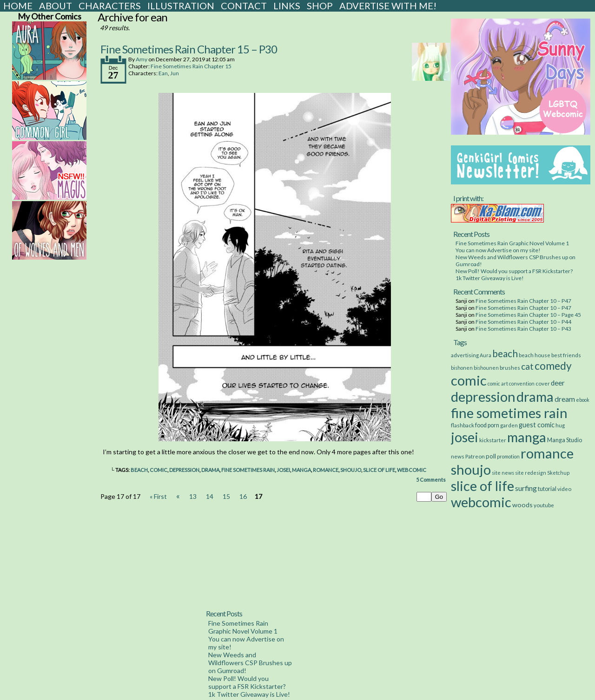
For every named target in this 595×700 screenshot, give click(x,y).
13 (193, 496)
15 (226, 496)
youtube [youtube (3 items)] (544, 505)
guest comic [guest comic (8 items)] (537, 425)
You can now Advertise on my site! (498, 250)
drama (210, 470)
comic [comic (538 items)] (469, 380)
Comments (431, 480)
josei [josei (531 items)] (465, 437)
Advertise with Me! (388, 6)
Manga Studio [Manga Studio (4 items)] (565, 440)
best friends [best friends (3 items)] (566, 355)
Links (287, 6)
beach (139, 470)
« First (158, 496)
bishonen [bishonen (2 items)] (462, 368)
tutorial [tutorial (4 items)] (547, 489)
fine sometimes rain (248, 470)
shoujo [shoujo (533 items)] (471, 469)
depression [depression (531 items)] (483, 396)
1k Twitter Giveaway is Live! (490, 278)
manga (301, 470)
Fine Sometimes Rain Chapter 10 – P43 (523, 329)
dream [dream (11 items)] (565, 399)
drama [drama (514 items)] (535, 396)
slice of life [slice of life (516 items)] (483, 486)
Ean (163, 73)
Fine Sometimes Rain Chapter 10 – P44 (523, 322)
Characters (110, 6)
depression (184, 470)
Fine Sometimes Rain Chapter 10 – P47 (523, 301)
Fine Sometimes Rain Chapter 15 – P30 (189, 49)
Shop (320, 6)
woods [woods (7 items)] (522, 505)
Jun (175, 73)
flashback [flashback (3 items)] (463, 425)
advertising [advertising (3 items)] (465, 355)
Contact (244, 6)
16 (243, 496)
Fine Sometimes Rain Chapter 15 (191, 66)
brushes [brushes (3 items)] (510, 367)
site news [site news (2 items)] (503, 473)
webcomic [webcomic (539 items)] (481, 502)
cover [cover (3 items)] (543, 383)
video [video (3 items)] (564, 489)
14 (210, 496)
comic (159, 470)
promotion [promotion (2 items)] (508, 456)
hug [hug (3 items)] (560, 425)
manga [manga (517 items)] (527, 437)
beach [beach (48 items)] (505, 353)
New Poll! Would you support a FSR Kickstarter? (514, 271)
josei (283, 470)
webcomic (412, 470)
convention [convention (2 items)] (522, 383)
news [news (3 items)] (458, 456)
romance (326, 470)
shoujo (351, 470)
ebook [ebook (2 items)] (583, 400)
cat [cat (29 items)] (527, 366)
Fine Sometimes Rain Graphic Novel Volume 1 (512, 243)
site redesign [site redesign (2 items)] (531, 473)
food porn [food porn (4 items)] (487, 425)
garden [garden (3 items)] (509, 425)
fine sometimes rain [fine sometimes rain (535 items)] (509, 413)
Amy (142, 59)
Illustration (181, 6)
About (56, 6)
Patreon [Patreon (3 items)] (475, 456)
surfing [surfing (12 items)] (526, 488)
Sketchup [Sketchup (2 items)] (558, 473)
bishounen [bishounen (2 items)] (486, 368)
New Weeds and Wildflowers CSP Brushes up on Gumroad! (250, 663)
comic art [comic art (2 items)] (498, 383)
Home (18, 6)
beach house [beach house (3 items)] (535, 355)
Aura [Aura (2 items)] (486, 355)
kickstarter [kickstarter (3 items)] (493, 440)
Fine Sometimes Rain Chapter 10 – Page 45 (528, 315)
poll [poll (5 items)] (491, 456)
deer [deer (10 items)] (558, 383)
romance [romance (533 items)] (547, 453)
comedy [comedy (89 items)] (553, 366)
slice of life (379, 470)
